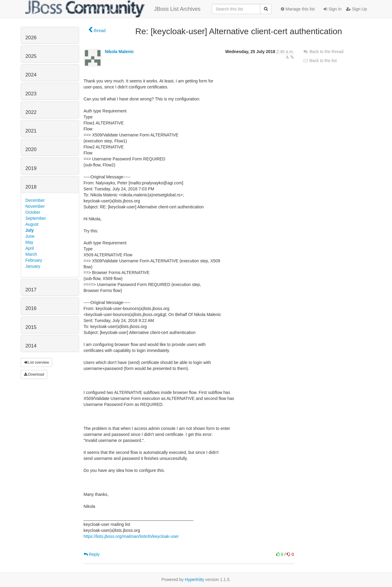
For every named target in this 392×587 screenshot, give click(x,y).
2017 (31, 290)
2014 (31, 346)
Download (34, 374)
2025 (31, 56)
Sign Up (357, 9)
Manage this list (298, 9)
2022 (31, 112)
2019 (31, 168)
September (36, 218)
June (30, 236)
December (35, 200)
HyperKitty (195, 580)
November (35, 206)
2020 (31, 149)
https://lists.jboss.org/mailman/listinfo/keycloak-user (131, 536)
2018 (31, 187)
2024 (31, 75)
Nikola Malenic (119, 52)
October (33, 212)
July (30, 230)
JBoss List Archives (113, 9)
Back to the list (320, 61)
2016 (31, 308)
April (30, 248)
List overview (37, 362)
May (29, 242)
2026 (31, 38)
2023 (31, 94)
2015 (31, 327)
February (34, 260)
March (31, 254)
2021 (31, 131)
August (32, 224)
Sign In (332, 9)
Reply (92, 554)
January (33, 266)
